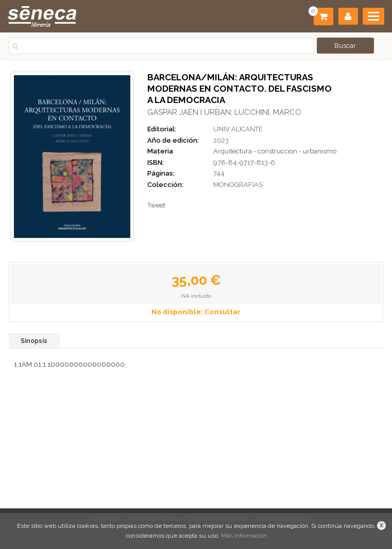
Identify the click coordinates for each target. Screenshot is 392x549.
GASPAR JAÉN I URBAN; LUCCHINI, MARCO (224, 112)
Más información (244, 536)
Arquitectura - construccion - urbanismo (275, 151)
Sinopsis (34, 341)
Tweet (156, 205)
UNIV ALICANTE (238, 129)
